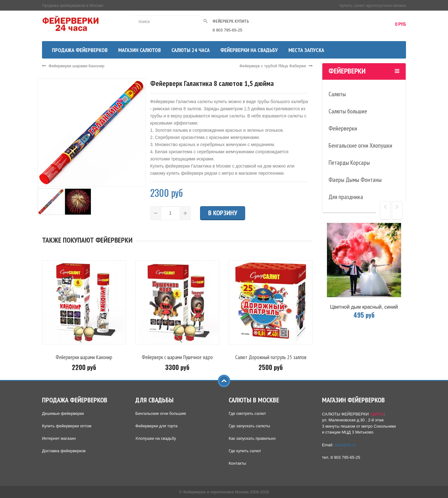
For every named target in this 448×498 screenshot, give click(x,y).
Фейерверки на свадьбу (249, 50)
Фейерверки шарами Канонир (73, 66)
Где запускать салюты (249, 426)
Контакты (237, 463)
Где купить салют (245, 451)
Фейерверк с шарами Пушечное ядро (177, 357)
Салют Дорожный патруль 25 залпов (271, 357)
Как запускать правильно (252, 438)
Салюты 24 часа (191, 50)
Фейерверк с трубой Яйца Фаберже (276, 66)
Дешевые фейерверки (63, 413)
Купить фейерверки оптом (67, 426)
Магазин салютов (140, 50)
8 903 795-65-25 (227, 30)
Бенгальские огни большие (161, 413)
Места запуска (306, 50)
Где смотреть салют (247, 413)
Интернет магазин (59, 438)
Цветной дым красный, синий (364, 307)
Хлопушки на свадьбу (156, 438)
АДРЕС (377, 414)
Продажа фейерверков (80, 50)
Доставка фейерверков (64, 451)
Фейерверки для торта (156, 426)
